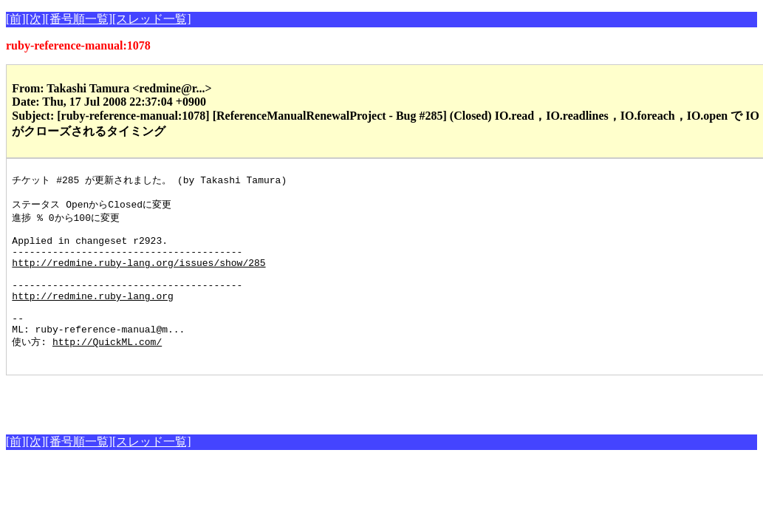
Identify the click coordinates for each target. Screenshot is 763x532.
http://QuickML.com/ (107, 369)
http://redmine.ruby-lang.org (92, 316)
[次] (36, 19)
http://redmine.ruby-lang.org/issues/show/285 (138, 276)
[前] (16, 19)
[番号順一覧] (79, 19)
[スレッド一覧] (152, 19)
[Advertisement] (179, 427)
